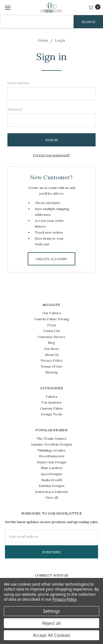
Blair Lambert (52, 468)
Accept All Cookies (52, 635)
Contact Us (51, 331)
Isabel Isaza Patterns (51, 492)
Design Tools (51, 414)
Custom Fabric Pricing (52, 319)
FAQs (52, 325)
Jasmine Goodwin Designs (52, 444)
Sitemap (52, 372)
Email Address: (19, 83)
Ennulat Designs (52, 486)
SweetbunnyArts (52, 456)
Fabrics (51, 397)
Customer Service (51, 337)
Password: (15, 109)
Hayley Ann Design (51, 462)
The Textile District (51, 439)
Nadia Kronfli (52, 480)
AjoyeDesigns (51, 474)
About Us (52, 355)
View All (51, 497)
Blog (51, 343)
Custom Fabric (52, 408)
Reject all (51, 623)
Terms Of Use (51, 366)
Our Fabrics (52, 313)
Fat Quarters (51, 402)
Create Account (51, 259)
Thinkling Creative (51, 450)
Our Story (51, 349)
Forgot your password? (51, 155)
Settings (51, 611)
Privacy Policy (52, 360)
